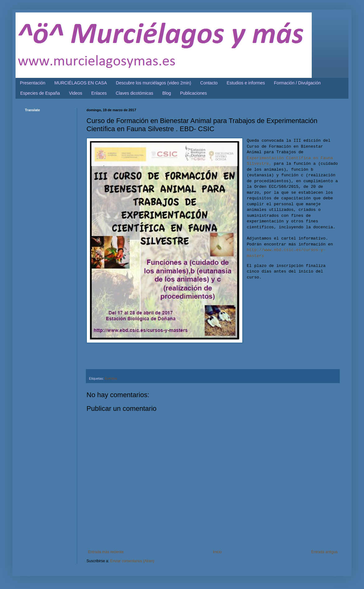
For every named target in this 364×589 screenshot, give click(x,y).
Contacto (209, 83)
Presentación (33, 83)
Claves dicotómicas (135, 93)
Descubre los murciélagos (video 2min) (154, 83)
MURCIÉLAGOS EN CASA (81, 83)
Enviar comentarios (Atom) (132, 561)
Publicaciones (194, 93)
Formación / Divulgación (297, 83)
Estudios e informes (246, 83)
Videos (76, 93)
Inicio (217, 552)
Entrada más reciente (106, 552)
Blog (167, 93)
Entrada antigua (324, 552)
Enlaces (99, 93)
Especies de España (40, 93)
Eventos (111, 378)
